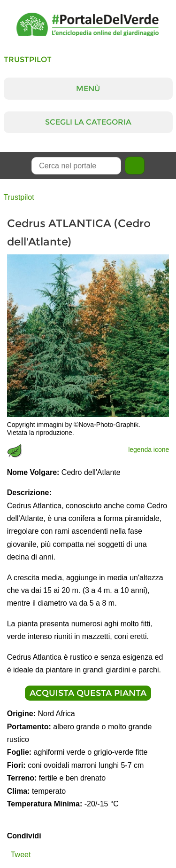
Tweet (21, 855)
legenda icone (149, 450)
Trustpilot (28, 59)
